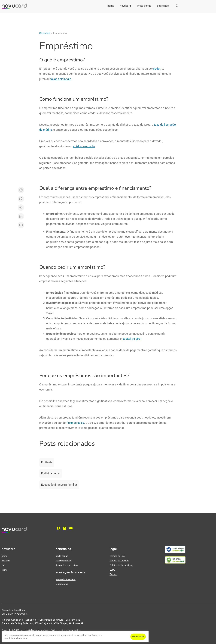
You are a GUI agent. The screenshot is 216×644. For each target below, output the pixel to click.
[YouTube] (72, 528)
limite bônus (144, 6)
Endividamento (51, 473)
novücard (125, 6)
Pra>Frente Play (64, 561)
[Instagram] (65, 528)
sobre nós (163, 6)
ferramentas (62, 584)
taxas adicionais (61, 79)
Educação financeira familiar (59, 485)
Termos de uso (117, 556)
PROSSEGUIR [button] (138, 637)
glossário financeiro (66, 580)
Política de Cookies (119, 561)
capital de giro (132, 339)
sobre (4, 570)
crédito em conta (84, 146)
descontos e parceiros (67, 565)
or (159, 69)
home (111, 6)
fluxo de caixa (75, 423)
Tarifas (113, 574)
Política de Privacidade (121, 565)
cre (154, 69)
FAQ (3, 565)
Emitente (47, 462)
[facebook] (59, 528)
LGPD (113, 570)
